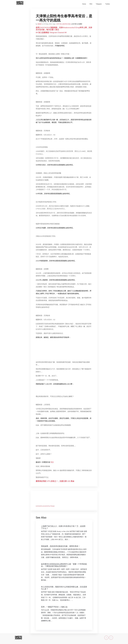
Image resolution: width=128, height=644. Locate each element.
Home (84, 4)
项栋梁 (40, 24)
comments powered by (45, 506)
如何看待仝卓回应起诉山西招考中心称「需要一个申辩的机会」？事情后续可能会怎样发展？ (64, 565)
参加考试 (65, 24)
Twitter (108, 4)
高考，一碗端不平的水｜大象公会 (54, 607)
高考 (58, 24)
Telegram (99, 4)
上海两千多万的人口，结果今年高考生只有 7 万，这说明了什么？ (63, 527)
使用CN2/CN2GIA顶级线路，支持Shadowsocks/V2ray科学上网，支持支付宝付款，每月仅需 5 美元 (64, 29)
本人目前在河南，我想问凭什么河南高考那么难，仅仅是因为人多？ (64, 588)
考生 (61, 24)
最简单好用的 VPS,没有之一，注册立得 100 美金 (55, 481)
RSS (91, 4)
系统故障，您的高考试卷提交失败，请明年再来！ (60, 546)
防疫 (69, 24)
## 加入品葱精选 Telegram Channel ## (51, 32)
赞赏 (52, 462)
